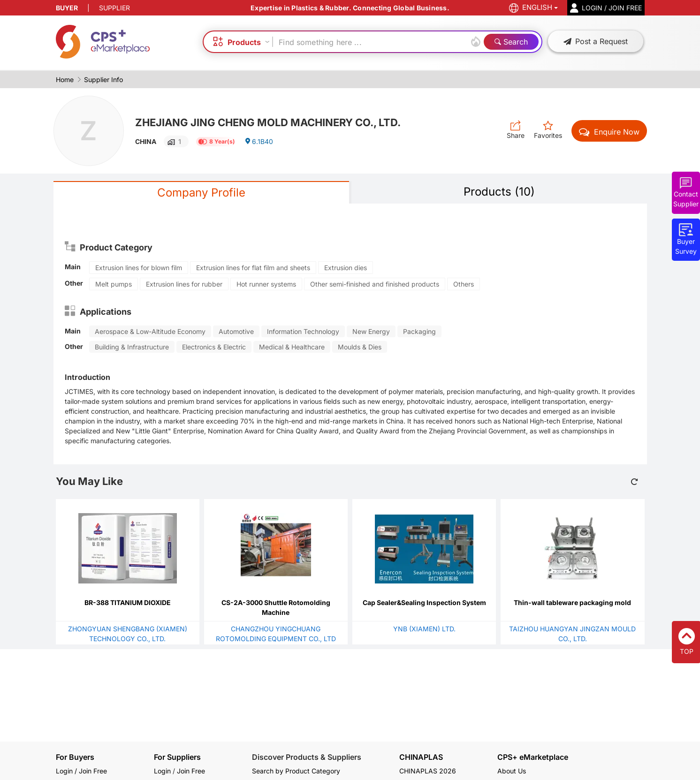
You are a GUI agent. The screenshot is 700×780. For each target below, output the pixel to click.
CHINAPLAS (421, 757)
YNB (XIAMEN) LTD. (424, 629)
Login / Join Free (81, 771)
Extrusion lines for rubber (184, 284)
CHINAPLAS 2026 (428, 771)
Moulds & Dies (360, 347)
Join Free (191, 771)
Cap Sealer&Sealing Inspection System (424, 602)
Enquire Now (609, 132)
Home (65, 80)
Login (162, 771)
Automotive (236, 331)
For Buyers (75, 757)
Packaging (419, 331)
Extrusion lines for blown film (139, 268)
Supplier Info (103, 80)
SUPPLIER (114, 8)
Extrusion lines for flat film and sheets (253, 268)
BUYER (67, 8)
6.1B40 (259, 141)
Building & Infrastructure (132, 347)
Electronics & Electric (214, 347)
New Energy (371, 331)
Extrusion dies (346, 268)
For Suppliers (177, 757)
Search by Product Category (296, 771)
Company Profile (201, 193)
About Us (512, 771)
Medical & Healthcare (292, 347)
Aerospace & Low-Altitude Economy (150, 331)
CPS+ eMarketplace (533, 757)
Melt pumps (114, 284)
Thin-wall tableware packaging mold (572, 602)
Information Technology (303, 331)
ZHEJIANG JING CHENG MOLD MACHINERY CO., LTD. (268, 122)
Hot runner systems (266, 284)
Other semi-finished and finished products (375, 284)
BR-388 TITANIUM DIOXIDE (128, 602)
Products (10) (499, 192)
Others (464, 284)
